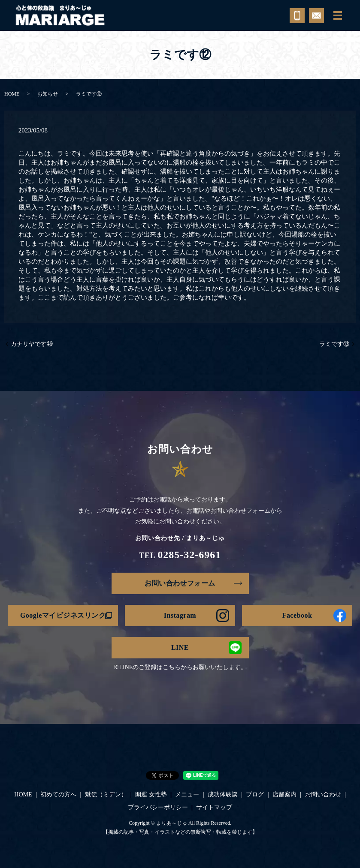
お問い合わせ (323, 794)
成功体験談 (223, 794)
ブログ (255, 794)
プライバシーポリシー (158, 807)
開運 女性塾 (151, 794)
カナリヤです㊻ (32, 344)
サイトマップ (214, 807)
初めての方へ (58, 794)
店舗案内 (284, 794)
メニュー (187, 794)
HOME (12, 94)
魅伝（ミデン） (106, 794)
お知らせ (48, 94)
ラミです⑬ (334, 344)
